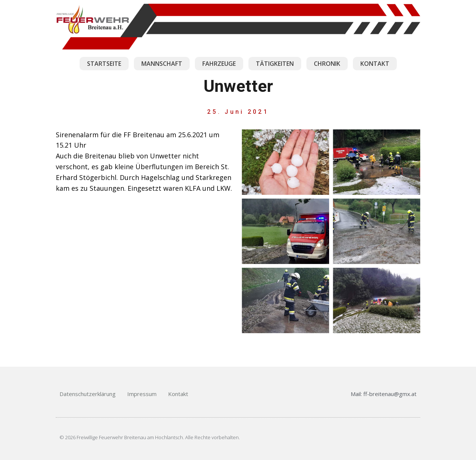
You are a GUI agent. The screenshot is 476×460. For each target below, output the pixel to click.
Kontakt (178, 394)
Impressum (142, 394)
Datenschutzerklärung (88, 394)
